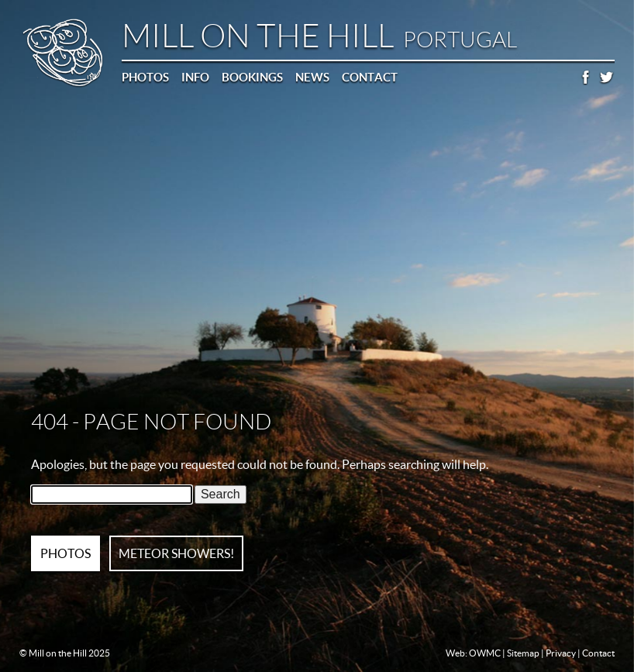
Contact (370, 77)
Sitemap (523, 653)
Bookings (252, 77)
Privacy (561, 653)
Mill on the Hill (319, 36)
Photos (145, 77)
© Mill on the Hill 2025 (65, 653)
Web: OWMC (473, 653)
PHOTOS (65, 553)
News (312, 77)
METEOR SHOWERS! (176, 553)
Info (195, 77)
